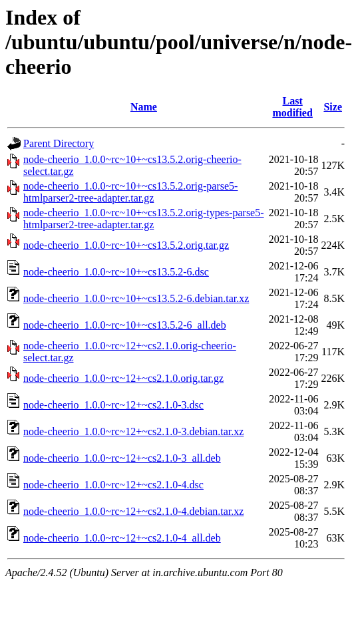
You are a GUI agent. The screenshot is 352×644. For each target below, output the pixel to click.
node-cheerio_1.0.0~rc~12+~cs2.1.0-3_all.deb (122, 458)
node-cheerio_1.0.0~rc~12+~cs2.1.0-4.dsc (113, 485)
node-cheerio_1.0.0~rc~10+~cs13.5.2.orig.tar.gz (126, 245)
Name (144, 107)
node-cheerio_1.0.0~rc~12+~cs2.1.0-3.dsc (113, 405)
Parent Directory (59, 143)
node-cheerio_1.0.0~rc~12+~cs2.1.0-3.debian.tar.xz (133, 431)
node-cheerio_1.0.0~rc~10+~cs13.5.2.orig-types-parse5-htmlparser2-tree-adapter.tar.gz (144, 219)
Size (333, 107)
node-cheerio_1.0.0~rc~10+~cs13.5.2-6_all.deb (125, 325)
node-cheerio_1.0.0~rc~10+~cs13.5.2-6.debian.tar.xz (136, 298)
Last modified (292, 107)
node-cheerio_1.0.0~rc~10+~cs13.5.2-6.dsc (116, 272)
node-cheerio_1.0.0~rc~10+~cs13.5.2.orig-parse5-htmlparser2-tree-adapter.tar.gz (130, 192)
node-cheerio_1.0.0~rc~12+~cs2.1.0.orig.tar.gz (123, 378)
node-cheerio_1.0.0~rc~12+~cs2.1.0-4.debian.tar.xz (133, 511)
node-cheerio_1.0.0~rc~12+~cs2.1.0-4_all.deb (122, 538)
